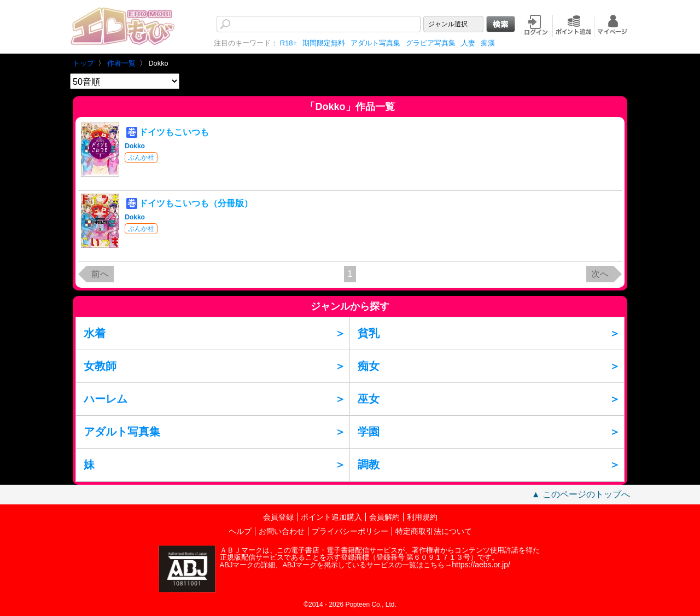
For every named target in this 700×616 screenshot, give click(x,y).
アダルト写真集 (375, 43)
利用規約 (422, 517)
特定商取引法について (434, 531)
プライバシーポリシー (350, 531)
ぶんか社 (141, 158)
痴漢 (488, 43)
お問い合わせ (282, 531)
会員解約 (384, 517)
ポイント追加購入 (331, 517)
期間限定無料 (324, 43)
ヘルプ (240, 531)
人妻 (468, 43)
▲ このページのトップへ (581, 494)
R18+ (288, 43)
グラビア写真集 (431, 43)
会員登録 (278, 517)
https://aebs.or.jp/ (481, 565)
